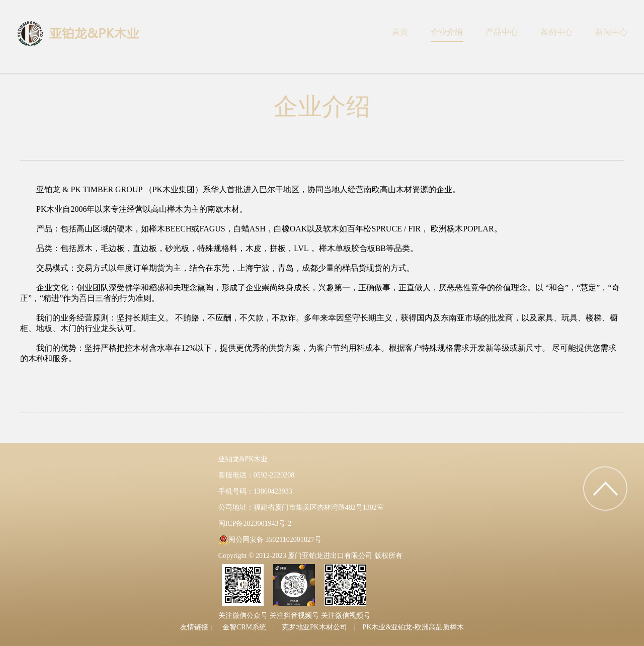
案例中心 (556, 32)
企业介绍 (447, 32)
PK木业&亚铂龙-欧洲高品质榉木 (413, 627)
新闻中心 (611, 32)
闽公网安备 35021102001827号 (275, 540)
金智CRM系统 (244, 627)
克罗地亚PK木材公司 (314, 627)
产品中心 (502, 32)
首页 (400, 32)
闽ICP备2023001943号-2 (255, 523)
